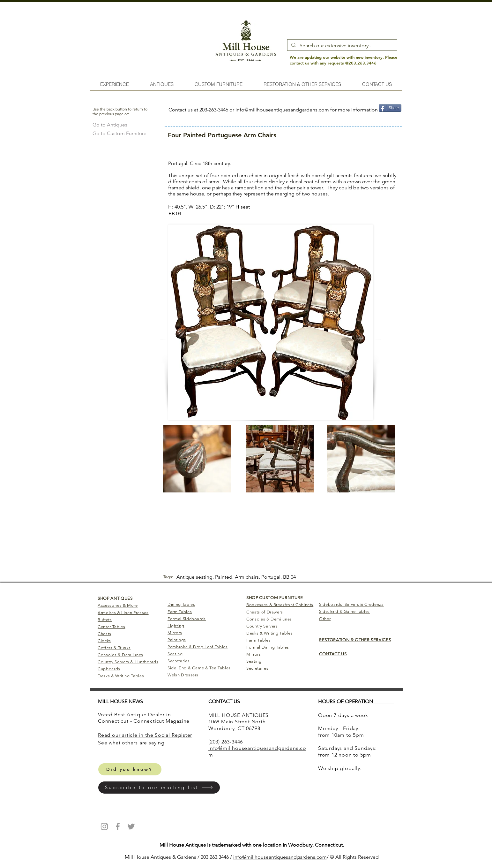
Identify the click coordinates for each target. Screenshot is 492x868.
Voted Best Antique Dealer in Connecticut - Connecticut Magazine (145, 718)
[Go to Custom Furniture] (119, 133)
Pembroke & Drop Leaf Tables (198, 647)
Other (325, 619)
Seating (175, 654)
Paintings (177, 640)
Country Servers (262, 626)
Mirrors (175, 633)
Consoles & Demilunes (120, 655)
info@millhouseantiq (257, 857)
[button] (159, 788)
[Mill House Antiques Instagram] (104, 826)
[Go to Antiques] (110, 125)
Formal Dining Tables (268, 647)
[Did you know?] (130, 769)
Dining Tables (181, 604)
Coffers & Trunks (114, 648)
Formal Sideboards (187, 619)
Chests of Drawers (265, 612)
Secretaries (179, 661)
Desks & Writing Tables (121, 676)
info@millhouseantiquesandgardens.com (282, 110)
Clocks (104, 641)
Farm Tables (180, 612)
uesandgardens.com (303, 857)
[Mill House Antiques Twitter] (131, 826)
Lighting (176, 626)
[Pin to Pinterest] (390, 118)
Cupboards (109, 669)
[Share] (390, 108)
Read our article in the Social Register (145, 735)
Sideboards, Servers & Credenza (351, 604)
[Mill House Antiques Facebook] (118, 826)
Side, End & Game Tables (344, 611)
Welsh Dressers (183, 675)
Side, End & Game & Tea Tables (199, 668)
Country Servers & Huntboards (128, 662)
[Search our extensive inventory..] (342, 46)
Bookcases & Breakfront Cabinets (280, 605)
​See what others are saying (131, 743)
